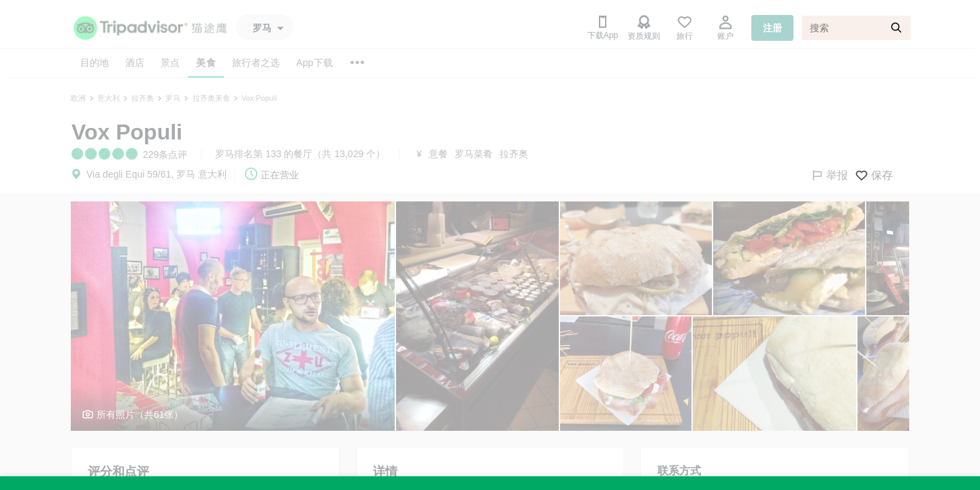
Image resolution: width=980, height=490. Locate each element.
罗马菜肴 (474, 154)
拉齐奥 (514, 154)
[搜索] (856, 28)
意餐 (438, 154)
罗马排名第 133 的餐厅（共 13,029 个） (300, 154)
